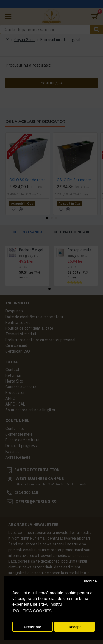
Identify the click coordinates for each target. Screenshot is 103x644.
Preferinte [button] (33, 627)
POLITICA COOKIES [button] (32, 611)
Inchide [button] (90, 581)
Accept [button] (75, 627)
